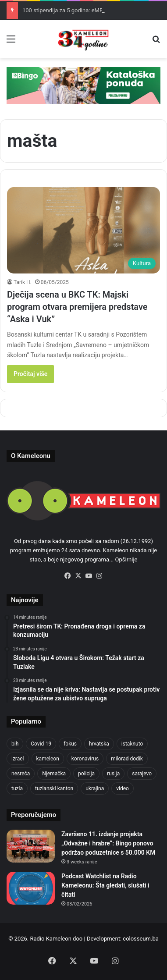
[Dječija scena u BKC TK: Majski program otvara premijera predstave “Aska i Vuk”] (83, 230)
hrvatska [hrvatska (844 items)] (99, 744)
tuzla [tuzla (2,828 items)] (17, 788)
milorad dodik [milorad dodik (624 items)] (127, 759)
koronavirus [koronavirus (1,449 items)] (85, 759)
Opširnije (126, 559)
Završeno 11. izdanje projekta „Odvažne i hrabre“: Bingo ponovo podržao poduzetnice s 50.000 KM (108, 843)
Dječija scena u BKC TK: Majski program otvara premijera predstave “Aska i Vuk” (77, 307)
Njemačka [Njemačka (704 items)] (54, 774)
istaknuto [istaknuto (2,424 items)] (132, 744)
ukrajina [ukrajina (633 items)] (95, 788)
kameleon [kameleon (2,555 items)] (48, 759)
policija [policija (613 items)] (86, 774)
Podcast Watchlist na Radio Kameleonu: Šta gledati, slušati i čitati (105, 885)
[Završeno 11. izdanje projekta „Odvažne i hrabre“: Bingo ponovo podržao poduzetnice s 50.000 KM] (31, 846)
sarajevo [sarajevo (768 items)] (142, 774)
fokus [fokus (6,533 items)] (70, 744)
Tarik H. (23, 282)
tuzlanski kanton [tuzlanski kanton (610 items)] (54, 788)
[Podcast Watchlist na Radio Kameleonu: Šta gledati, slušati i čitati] (31, 888)
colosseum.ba (140, 939)
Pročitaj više (30, 374)
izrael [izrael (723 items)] (18, 759)
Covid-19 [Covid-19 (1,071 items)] (41, 744)
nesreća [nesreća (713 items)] (21, 774)
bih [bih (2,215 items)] (15, 744)
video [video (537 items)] (123, 788)
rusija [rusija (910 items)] (113, 774)
